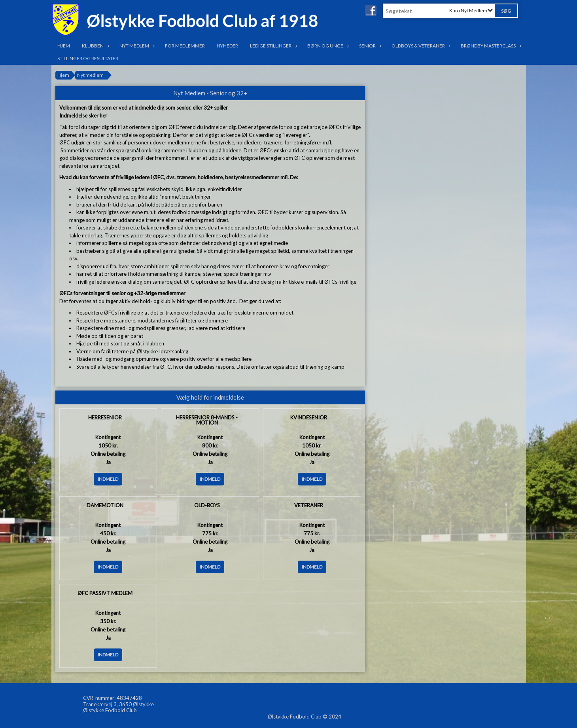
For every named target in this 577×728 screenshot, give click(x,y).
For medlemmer (185, 46)
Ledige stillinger (273, 46)
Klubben (95, 46)
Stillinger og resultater (88, 58)
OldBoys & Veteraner (420, 46)
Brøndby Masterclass (490, 46)
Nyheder (227, 46)
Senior (369, 46)
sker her (98, 116)
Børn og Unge (327, 46)
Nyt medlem (136, 46)
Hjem (64, 46)
